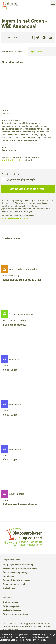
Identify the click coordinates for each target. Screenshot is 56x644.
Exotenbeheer (9, 588)
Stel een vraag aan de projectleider (28, 189)
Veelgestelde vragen (12, 610)
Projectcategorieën (12, 606)
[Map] (28, 87)
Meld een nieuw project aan (15, 614)
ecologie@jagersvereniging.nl (15, 218)
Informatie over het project (12, 52)
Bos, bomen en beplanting (15, 572)
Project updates (36, 52)
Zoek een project (10, 602)
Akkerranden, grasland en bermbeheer (20, 569)
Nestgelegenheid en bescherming (18, 565)
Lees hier (15, 640)
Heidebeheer (9, 576)
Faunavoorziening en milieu (16, 584)
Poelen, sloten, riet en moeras (17, 580)
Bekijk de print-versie (11, 160)
